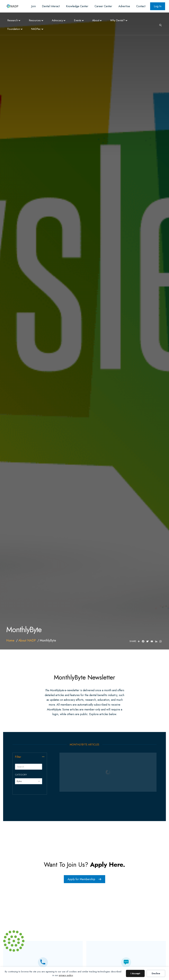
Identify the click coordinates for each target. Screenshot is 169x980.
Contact (141, 6)
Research (13, 20)
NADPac (36, 29)
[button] (43, 757)
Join (33, 6)
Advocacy (57, 20)
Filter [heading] (18, 757)
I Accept (135, 973)
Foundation (14, 29)
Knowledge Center (77, 6)
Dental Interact (51, 6)
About (96, 20)
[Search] (159, 25)
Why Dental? (118, 20)
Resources (35, 20)
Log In (158, 6)
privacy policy (66, 975)
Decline (156, 973)
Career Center (103, 6)
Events (78, 20)
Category (21, 775)
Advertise (124, 6)
